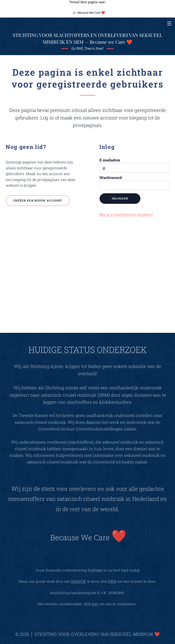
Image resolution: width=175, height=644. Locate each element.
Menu (169, 23)
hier (95, 604)
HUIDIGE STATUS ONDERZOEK (88, 349)
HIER (112, 581)
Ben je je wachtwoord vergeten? (126, 214)
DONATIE (79, 581)
